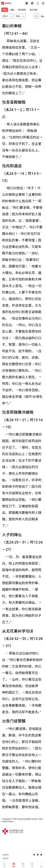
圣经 (5, 10)
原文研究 (22, 10)
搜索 (12, 10)
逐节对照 (33, 10)
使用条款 (6, 858)
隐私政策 (6, 855)
